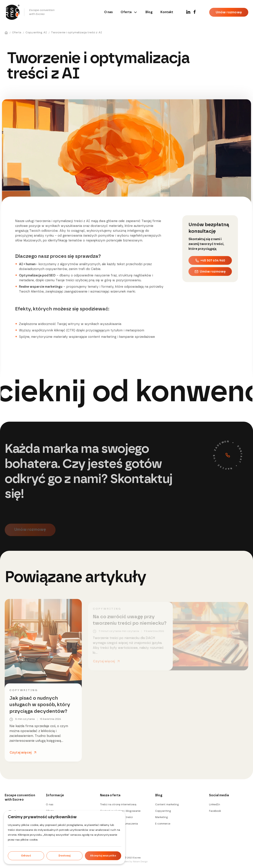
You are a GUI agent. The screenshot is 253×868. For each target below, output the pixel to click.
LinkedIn (215, 805)
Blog (149, 12)
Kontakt (167, 12)
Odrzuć (26, 856)
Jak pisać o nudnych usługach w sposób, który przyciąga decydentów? (40, 707)
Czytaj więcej (21, 755)
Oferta (129, 12)
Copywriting (24, 692)
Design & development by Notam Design (127, 862)
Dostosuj (64, 856)
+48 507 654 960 (210, 259)
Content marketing (167, 805)
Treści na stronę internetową (118, 805)
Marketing (162, 817)
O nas (108, 12)
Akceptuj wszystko (103, 856)
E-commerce (163, 824)
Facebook (215, 811)
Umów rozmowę (229, 12)
